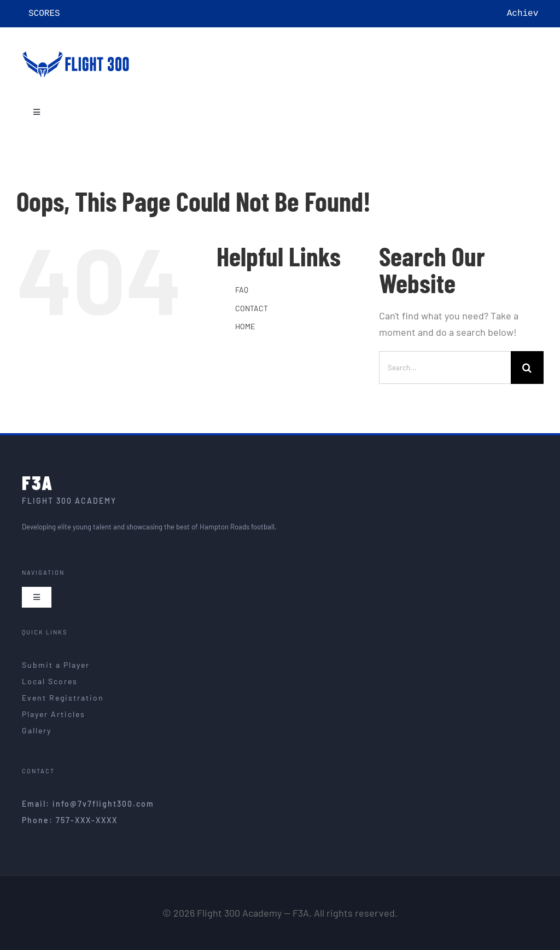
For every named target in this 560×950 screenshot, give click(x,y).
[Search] (527, 368)
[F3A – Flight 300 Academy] (77, 48)
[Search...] (445, 368)
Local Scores (50, 681)
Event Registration (63, 698)
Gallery (37, 730)
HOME (245, 326)
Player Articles (54, 714)
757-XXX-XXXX (87, 820)
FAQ (242, 290)
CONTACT (252, 308)
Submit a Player (56, 665)
